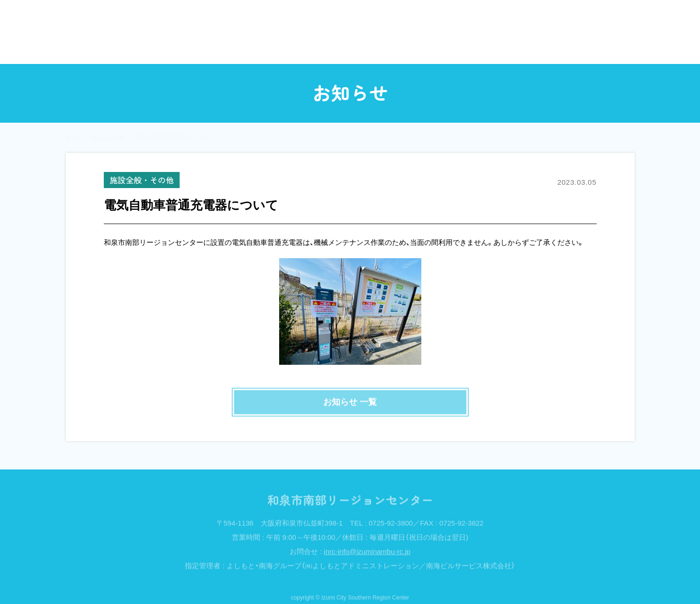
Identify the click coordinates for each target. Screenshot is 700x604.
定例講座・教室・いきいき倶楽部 (382, 48)
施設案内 (510, 48)
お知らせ (180, 48)
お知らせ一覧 (109, 137)
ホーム (112, 48)
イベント (254, 48)
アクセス (583, 48)
